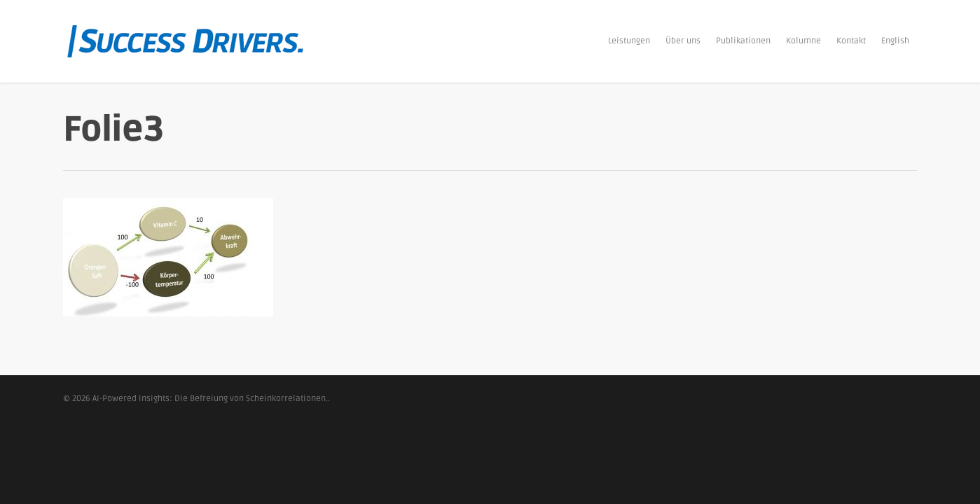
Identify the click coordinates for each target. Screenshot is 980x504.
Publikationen (743, 41)
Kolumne (803, 41)
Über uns (683, 41)
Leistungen (629, 41)
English (895, 41)
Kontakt (851, 41)
